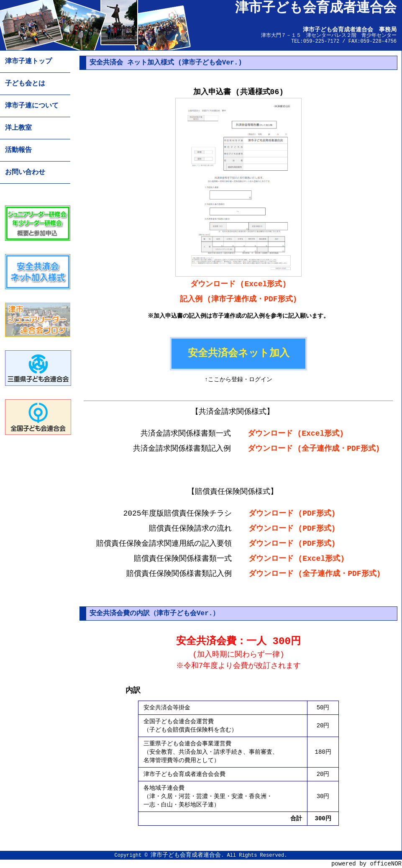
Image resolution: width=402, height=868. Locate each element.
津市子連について (32, 106)
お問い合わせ (25, 172)
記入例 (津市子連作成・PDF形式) (239, 299)
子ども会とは (25, 84)
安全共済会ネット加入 (239, 353)
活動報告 (18, 150)
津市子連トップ (28, 62)
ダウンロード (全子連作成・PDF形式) (314, 449)
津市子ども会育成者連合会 (186, 855)
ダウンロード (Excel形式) (238, 284)
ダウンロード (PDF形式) (292, 514)
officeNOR (386, 864)
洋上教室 (18, 128)
